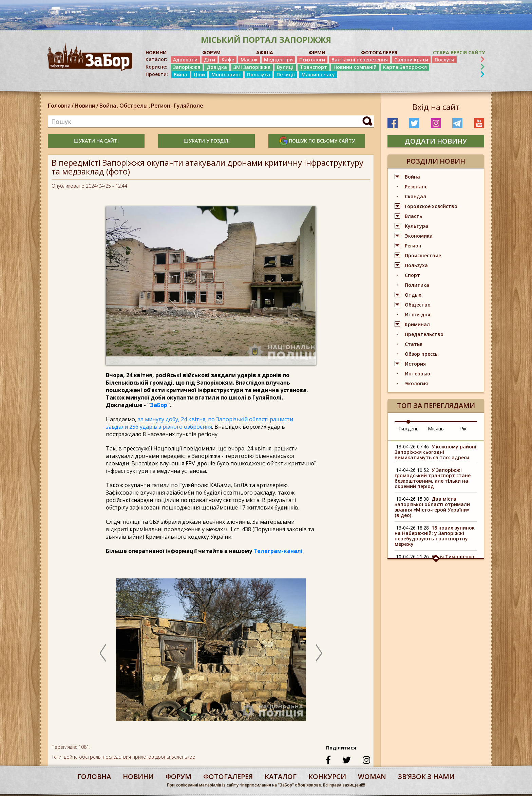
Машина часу (318, 75)
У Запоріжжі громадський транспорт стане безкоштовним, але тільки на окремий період (433, 478)
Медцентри (278, 60)
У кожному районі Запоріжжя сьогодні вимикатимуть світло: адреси (435, 452)
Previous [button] (103, 653)
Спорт (412, 275)
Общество (418, 305)
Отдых (413, 295)
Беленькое (183, 757)
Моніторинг (226, 75)
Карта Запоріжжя (405, 67)
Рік (463, 429)
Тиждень (408, 429)
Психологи (312, 60)
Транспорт (313, 67)
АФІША (265, 52)
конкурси (327, 776)
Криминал (417, 324)
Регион (162, 106)
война (71, 757)
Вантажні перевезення (360, 60)
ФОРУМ (211, 52)
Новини (85, 106)
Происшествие (423, 255)
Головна (59, 106)
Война (109, 106)
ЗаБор (159, 405)
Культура (416, 226)
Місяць (436, 429)
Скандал (415, 196)
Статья (414, 344)
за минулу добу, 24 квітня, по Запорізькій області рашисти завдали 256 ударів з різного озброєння (199, 423)
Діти (210, 60)
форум (178, 776)
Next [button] (319, 653)
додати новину (436, 141)
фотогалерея (228, 776)
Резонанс (416, 187)
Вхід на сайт (436, 107)
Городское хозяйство (431, 206)
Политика (417, 285)
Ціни (199, 75)
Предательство (424, 334)
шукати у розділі (207, 141)
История (415, 364)
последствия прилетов (128, 757)
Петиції (286, 75)
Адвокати (185, 60)
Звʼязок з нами (426, 776)
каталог (281, 776)
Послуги (444, 60)
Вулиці (285, 67)
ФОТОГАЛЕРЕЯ (379, 52)
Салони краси (411, 60)
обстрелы (90, 757)
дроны (163, 757)
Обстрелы (135, 106)
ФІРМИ (317, 52)
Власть (413, 216)
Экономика (419, 236)
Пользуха (259, 75)
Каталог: (156, 59)
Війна (180, 75)
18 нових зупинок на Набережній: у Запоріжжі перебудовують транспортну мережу (435, 536)
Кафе (228, 60)
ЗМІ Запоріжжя (252, 67)
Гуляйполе (188, 106)
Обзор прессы (422, 354)
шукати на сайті (96, 141)
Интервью (417, 374)
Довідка (217, 67)
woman (372, 776)
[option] (211, 653)
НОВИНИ (156, 52)
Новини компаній (355, 67)
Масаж (249, 60)
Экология (416, 383)
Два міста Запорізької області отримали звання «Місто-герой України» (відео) (432, 507)
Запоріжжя (187, 67)
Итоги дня (417, 314)
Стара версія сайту (459, 52)
